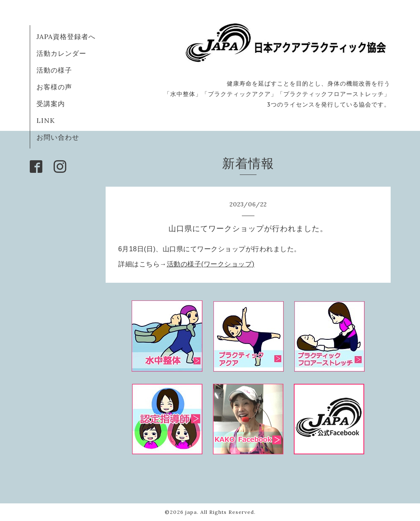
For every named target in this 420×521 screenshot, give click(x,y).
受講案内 (51, 104)
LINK (46, 120)
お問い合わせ (58, 137)
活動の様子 (54, 70)
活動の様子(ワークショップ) (211, 264)
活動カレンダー (61, 53)
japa (191, 512)
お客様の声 (54, 87)
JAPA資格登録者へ (66, 36)
